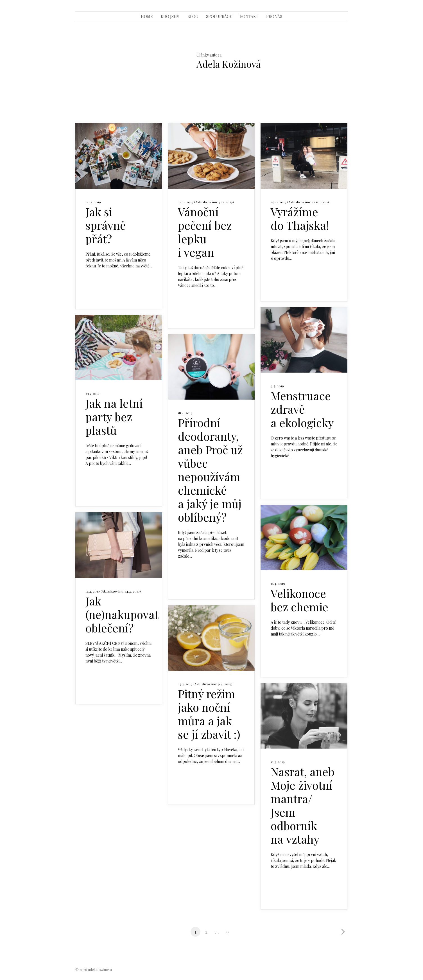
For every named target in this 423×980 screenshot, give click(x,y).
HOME (147, 16)
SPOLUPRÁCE (219, 16)
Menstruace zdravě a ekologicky (302, 409)
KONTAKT (249, 16)
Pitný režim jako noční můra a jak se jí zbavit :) (209, 714)
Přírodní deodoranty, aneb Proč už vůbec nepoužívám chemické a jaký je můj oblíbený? (210, 470)
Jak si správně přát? (106, 225)
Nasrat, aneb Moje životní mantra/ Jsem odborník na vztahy (303, 805)
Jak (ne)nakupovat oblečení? (122, 614)
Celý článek (100, 283)
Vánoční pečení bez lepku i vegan (205, 232)
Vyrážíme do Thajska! (300, 218)
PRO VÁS (274, 16)
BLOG (193, 16)
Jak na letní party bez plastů (114, 417)
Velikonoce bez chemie (299, 600)
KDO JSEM (170, 16)
